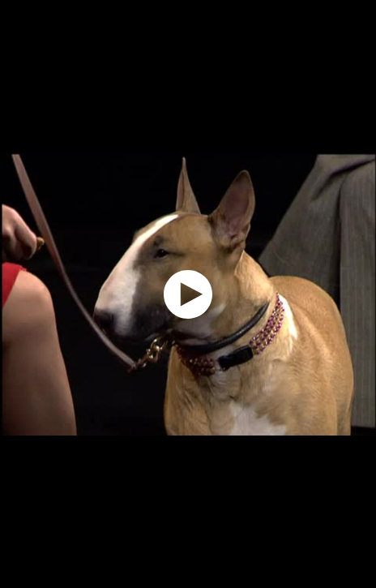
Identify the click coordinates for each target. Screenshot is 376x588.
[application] (188, 294)
